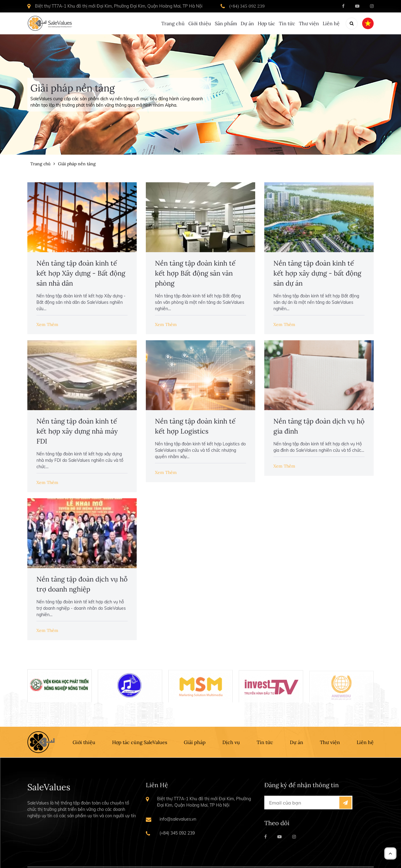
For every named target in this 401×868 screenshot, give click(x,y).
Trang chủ (124, 23)
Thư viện (302, 23)
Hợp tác (245, 23)
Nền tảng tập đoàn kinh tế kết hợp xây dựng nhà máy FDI (77, 431)
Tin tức (273, 23)
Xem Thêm (47, 324)
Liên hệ (331, 23)
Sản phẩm (191, 23)
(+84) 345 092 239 (247, 6)
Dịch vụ (231, 742)
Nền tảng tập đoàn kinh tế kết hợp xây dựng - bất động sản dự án (317, 273)
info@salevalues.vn (178, 819)
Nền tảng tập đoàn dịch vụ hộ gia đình (319, 426)
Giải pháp (195, 742)
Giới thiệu (158, 23)
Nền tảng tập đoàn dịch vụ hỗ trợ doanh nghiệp (82, 584)
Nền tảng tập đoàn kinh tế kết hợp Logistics (195, 426)
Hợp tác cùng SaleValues (140, 742)
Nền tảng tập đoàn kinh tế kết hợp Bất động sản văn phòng (195, 273)
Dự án (219, 23)
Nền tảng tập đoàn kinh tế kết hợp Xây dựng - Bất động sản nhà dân (81, 273)
